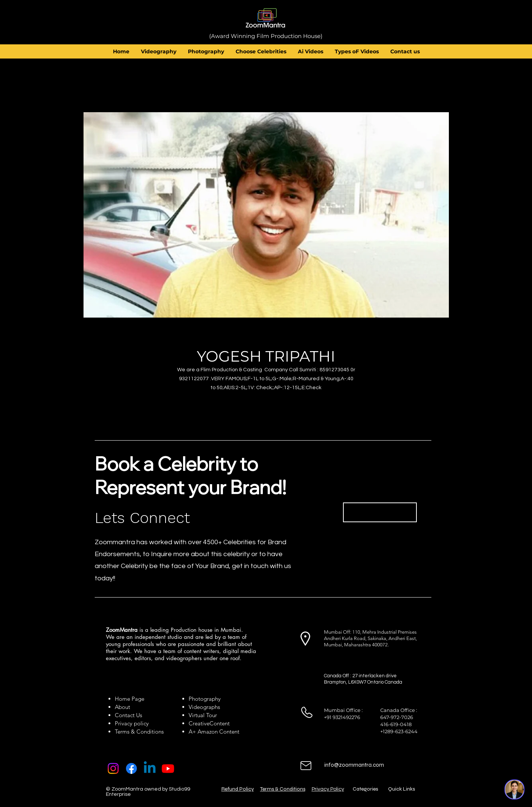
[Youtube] (168, 768)
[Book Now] (380, 512)
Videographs (204, 707)
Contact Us (128, 715)
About (124, 707)
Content (220, 723)
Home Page (130, 699)
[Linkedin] (150, 768)
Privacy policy (132, 723)
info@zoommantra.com (354, 765)
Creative (199, 723)
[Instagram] (113, 768)
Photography (205, 699)
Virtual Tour (203, 715)
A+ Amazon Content (214, 732)
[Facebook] (131, 768)
